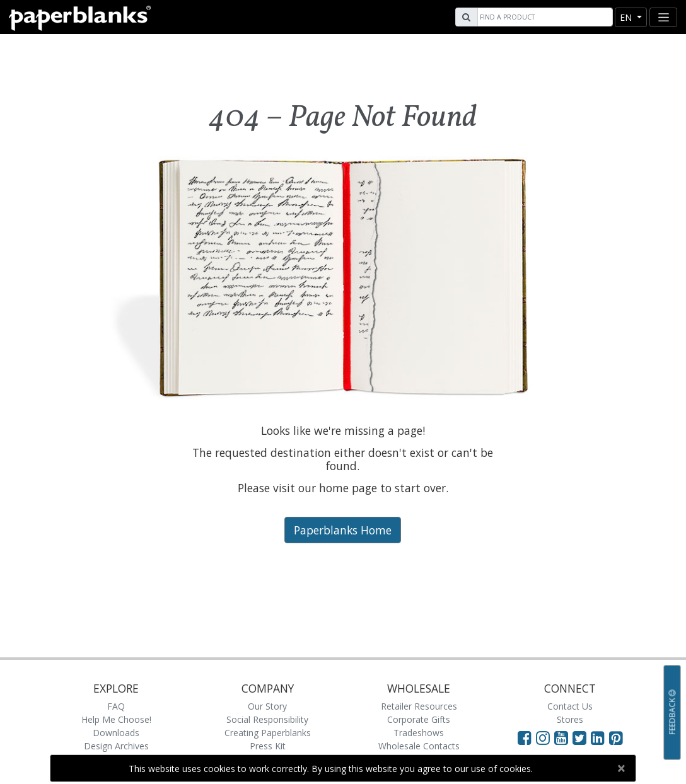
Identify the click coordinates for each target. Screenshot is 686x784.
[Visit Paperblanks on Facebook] (525, 737)
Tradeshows (419, 733)
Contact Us (570, 706)
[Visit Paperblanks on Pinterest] (616, 737)
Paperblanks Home (343, 530)
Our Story (267, 706)
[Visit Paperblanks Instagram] (543, 737)
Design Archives (116, 746)
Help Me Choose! (116, 719)
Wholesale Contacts (419, 746)
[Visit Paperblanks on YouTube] (563, 737)
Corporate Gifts (419, 719)
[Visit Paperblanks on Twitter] (582, 737)
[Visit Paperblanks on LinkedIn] (600, 737)
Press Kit (268, 746)
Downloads (116, 733)
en (627, 17)
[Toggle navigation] (663, 17)
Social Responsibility (267, 719)
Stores (570, 719)
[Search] (544, 17)
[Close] (621, 768)
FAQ (116, 706)
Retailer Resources (419, 706)
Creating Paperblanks (268, 733)
